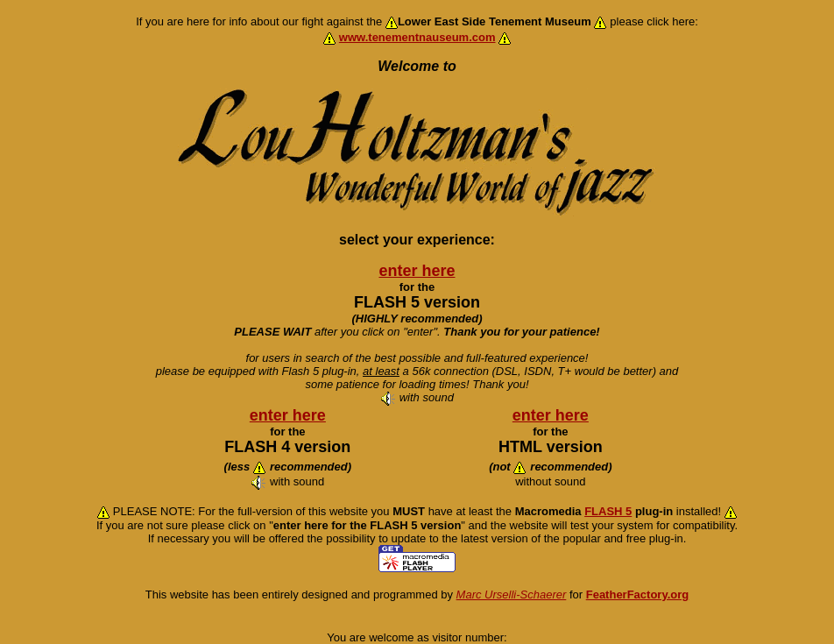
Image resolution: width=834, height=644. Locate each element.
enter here (417, 271)
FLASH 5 (608, 511)
